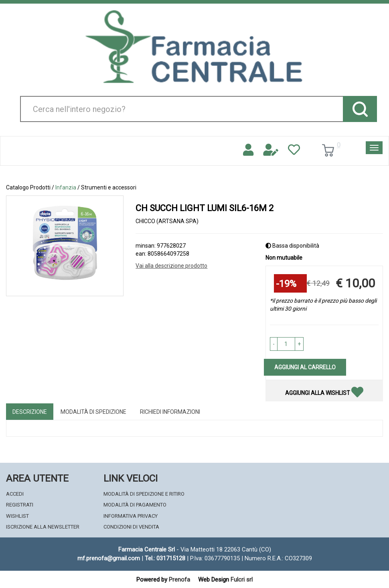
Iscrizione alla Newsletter (43, 527)
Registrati (20, 505)
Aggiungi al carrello (305, 367)
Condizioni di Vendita (131, 527)
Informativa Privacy (131, 516)
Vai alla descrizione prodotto (171, 266)
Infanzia (66, 187)
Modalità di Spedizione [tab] (93, 412)
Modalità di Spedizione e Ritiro (144, 494)
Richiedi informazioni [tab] (170, 412)
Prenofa (179, 580)
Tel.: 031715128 (165, 558)
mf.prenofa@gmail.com (109, 558)
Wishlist (17, 516)
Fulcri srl (242, 580)
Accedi (15, 494)
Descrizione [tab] (30, 412)
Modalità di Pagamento (135, 505)
